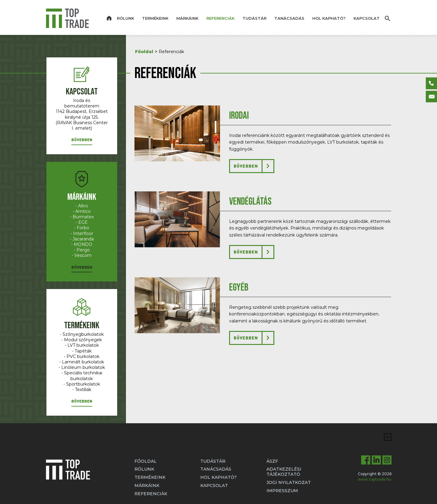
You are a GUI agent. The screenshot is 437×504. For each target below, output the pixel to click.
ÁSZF (272, 461)
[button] (82, 141)
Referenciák (220, 18)
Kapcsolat (367, 18)
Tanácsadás (289, 18)
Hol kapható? (329, 18)
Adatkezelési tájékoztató (284, 472)
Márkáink (187, 18)
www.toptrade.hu (374, 479)
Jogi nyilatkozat (289, 482)
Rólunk (125, 18)
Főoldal (144, 52)
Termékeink (155, 18)
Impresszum (282, 491)
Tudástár (254, 18)
